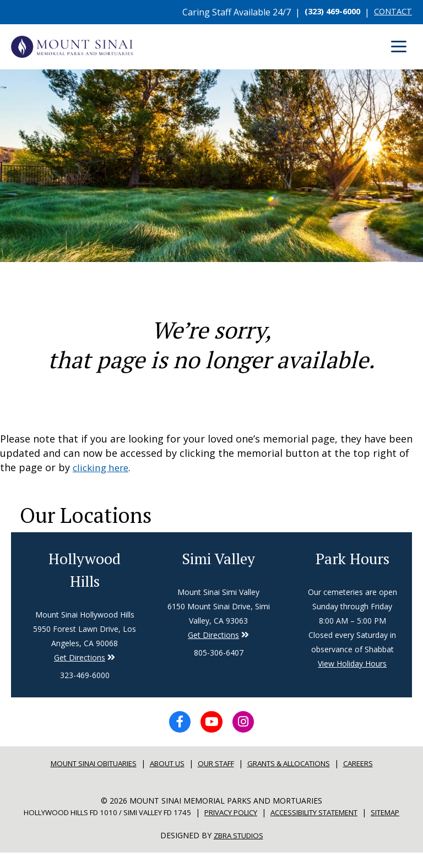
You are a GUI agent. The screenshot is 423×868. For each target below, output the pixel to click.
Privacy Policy (249, 817)
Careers (376, 769)
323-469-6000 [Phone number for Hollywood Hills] (85, 677)
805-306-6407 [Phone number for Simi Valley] (219, 653)
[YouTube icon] (211, 725)
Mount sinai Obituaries (81, 769)
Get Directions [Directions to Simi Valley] (80, 659)
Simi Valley (219, 558)
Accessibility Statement (344, 817)
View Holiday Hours (352, 664)
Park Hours (352, 558)
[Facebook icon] (175, 725)
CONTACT (391, 12)
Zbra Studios (238, 851)
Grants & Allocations (299, 769)
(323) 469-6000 (325, 12)
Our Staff (217, 769)
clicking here (103, 467)
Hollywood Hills (85, 570)
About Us (163, 769)
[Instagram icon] (248, 725)
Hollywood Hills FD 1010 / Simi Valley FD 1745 (111, 817)
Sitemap (211, 829)
